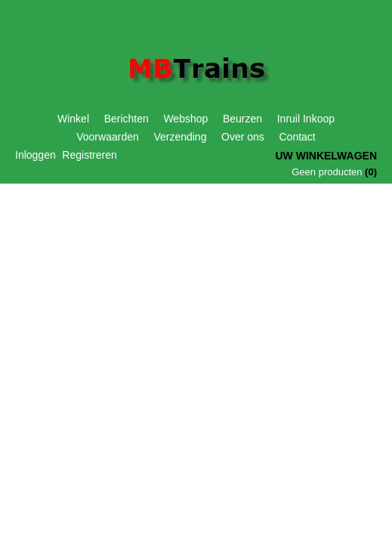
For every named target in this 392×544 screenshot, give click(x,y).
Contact (298, 137)
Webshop (185, 119)
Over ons (243, 137)
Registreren (89, 155)
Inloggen (35, 155)
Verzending (180, 137)
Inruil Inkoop (306, 119)
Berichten (127, 119)
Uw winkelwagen (326, 156)
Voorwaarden (108, 137)
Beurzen (242, 119)
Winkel (73, 119)
